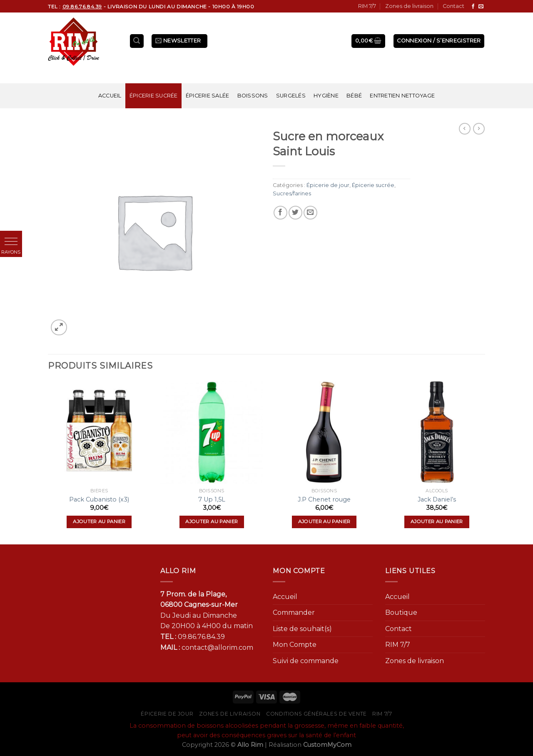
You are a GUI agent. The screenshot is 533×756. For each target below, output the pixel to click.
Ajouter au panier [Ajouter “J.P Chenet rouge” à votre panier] (324, 521)
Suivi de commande (306, 661)
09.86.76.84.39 (201, 637)
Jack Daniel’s (437, 499)
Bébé (354, 96)
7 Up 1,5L (212, 499)
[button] (11, 242)
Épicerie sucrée (154, 96)
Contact (453, 6)
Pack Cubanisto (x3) (99, 499)
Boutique (401, 613)
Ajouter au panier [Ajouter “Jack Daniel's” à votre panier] (437, 521)
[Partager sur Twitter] (295, 213)
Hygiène (326, 96)
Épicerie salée (208, 96)
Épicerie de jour (328, 185)
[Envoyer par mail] (310, 213)
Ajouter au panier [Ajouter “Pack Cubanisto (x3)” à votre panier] (99, 521)
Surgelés (291, 96)
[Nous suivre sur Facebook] (473, 7)
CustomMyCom (327, 745)
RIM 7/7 (367, 6)
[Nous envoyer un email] (481, 7)
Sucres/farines (292, 193)
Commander (294, 613)
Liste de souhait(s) (302, 629)
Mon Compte (295, 645)
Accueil (110, 96)
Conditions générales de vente (316, 714)
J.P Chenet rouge (324, 499)
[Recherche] (137, 41)
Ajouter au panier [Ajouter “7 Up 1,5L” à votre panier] (212, 521)
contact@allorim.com (217, 647)
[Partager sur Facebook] (280, 213)
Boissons (253, 96)
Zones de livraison (409, 6)
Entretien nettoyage (402, 96)
